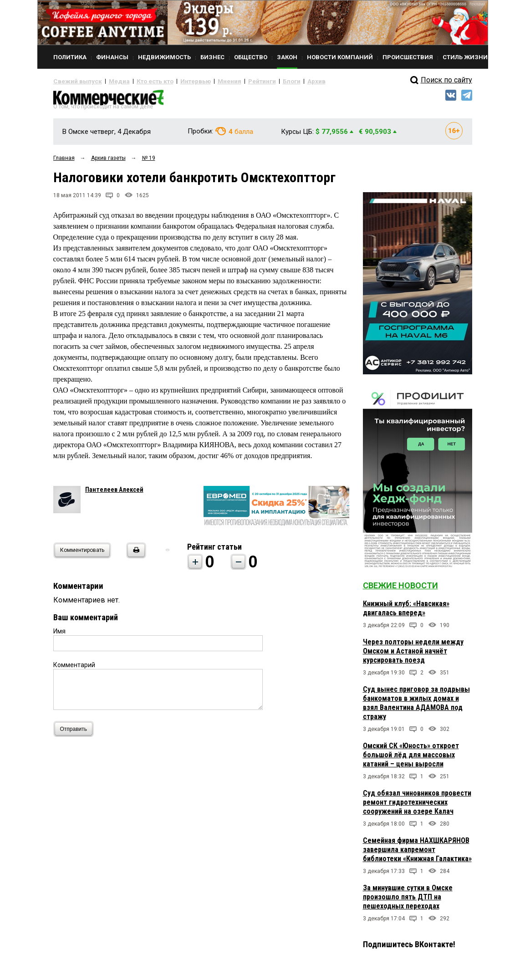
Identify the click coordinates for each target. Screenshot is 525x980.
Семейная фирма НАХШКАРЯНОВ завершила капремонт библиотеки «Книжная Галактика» (417, 853)
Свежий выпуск (74, 81)
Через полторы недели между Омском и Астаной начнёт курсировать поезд (413, 655)
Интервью (176, 81)
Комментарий (74, 669)
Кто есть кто (141, 81)
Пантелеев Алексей (114, 493)
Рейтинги (235, 81)
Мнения (206, 81)
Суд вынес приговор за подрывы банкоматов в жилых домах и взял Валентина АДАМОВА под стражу (416, 707)
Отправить (76, 732)
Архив (283, 81)
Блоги (261, 81)
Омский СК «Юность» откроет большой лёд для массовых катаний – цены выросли (411, 758)
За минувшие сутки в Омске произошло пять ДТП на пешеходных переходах (408, 901)
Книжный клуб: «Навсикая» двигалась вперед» (406, 612)
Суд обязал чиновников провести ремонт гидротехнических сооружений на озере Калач (417, 806)
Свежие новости (400, 589)
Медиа (110, 81)
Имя (59, 635)
